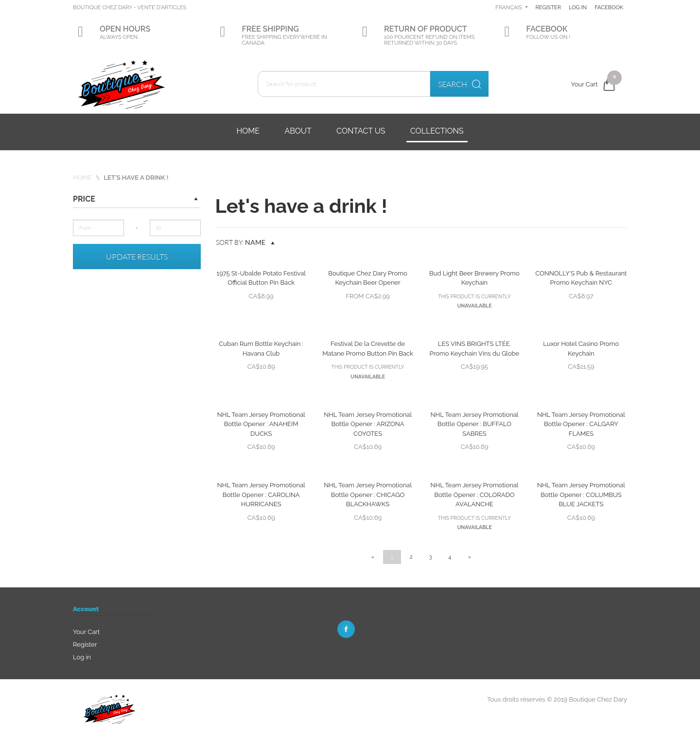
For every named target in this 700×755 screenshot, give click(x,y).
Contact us (361, 131)
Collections (437, 131)
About (298, 131)
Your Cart (86, 632)
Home (248, 131)
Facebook (583, 37)
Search (459, 84)
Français (543, 7)
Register (583, 7)
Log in (614, 7)
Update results (137, 257)
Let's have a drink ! (136, 178)
